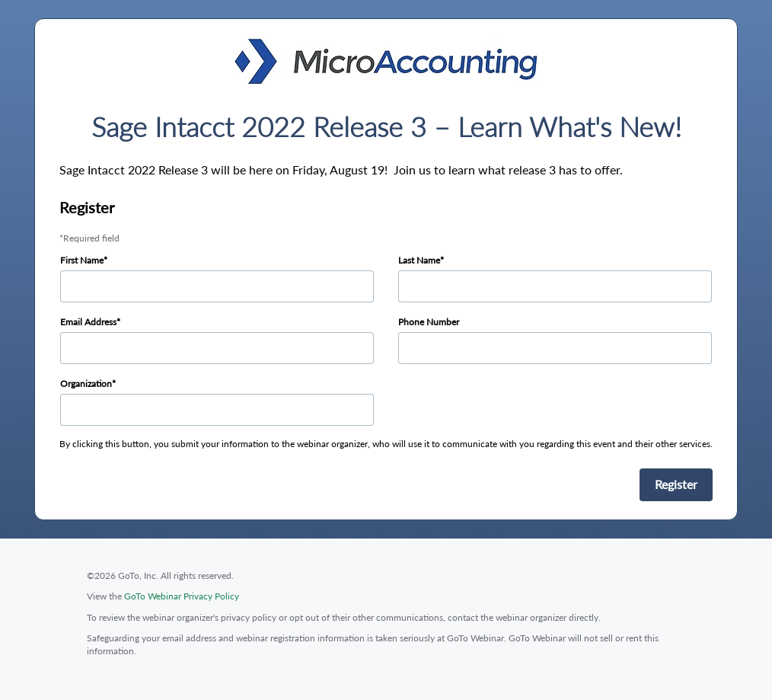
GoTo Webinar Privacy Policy (182, 596)
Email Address (88, 322)
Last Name (419, 260)
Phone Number (429, 322)
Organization (86, 384)
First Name (82, 260)
